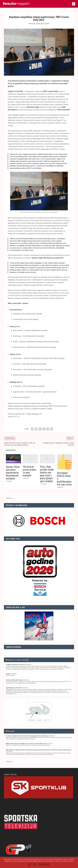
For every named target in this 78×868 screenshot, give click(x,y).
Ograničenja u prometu (14, 688)
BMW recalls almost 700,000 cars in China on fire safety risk (26, 744)
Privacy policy (44, 864)
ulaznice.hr (60, 298)
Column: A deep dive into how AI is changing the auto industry (27, 736)
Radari (8, 674)
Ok (30, 864)
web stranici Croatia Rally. (42, 403)
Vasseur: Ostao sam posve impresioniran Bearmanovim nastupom (13, 472)
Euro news (11, 731)
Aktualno (32, 23)
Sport (47, 23)
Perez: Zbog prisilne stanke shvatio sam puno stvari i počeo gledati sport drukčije (47, 474)
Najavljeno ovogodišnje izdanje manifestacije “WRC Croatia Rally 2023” (40, 406)
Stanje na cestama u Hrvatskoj (18, 660)
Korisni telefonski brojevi (14, 680)
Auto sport (40, 23)
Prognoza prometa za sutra (15, 664)
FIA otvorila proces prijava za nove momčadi (29, 471)
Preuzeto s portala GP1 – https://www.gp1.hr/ (25, 414)
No (35, 864)
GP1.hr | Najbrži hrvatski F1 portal (39, 409)
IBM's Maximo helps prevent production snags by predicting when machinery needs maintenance (39, 750)
